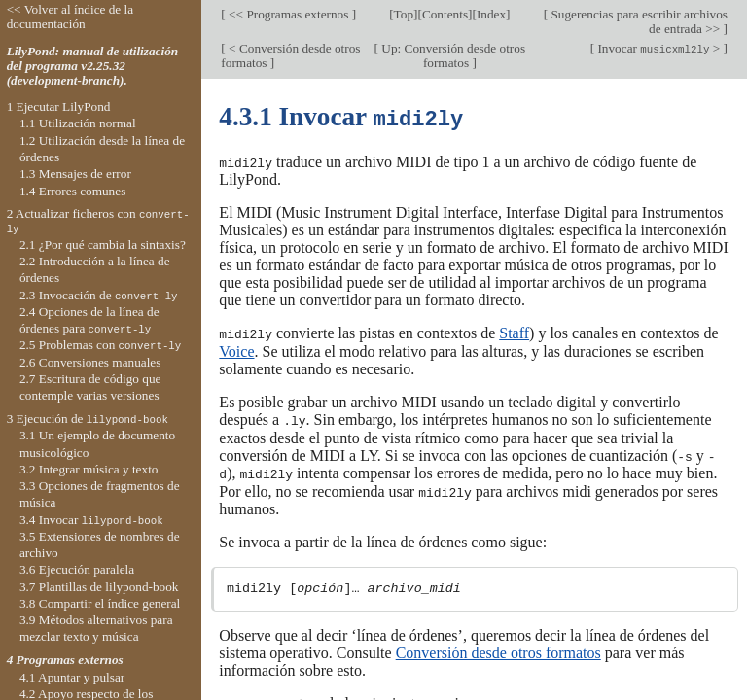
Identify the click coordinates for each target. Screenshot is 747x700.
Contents (445, 14)
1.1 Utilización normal (78, 123)
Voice (236, 349)
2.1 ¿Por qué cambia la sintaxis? (103, 245)
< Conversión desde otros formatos (290, 55)
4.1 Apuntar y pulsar (72, 677)
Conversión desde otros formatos (498, 648)
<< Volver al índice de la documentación (71, 17)
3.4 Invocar (91, 520)
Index (491, 14)
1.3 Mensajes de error (75, 174)
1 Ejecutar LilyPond (59, 106)
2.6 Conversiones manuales (90, 362)
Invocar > (658, 48)
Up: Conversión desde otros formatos (452, 55)
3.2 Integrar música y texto (89, 469)
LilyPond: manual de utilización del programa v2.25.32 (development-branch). (93, 66)
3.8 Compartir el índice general (100, 603)
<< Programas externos (289, 14)
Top (404, 14)
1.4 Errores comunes (72, 191)
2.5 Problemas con (100, 345)
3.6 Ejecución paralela (77, 569)
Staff (514, 331)
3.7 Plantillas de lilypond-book (99, 587)
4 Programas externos (65, 660)
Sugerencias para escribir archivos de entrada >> (638, 21)
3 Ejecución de (88, 419)
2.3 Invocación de (99, 295)
